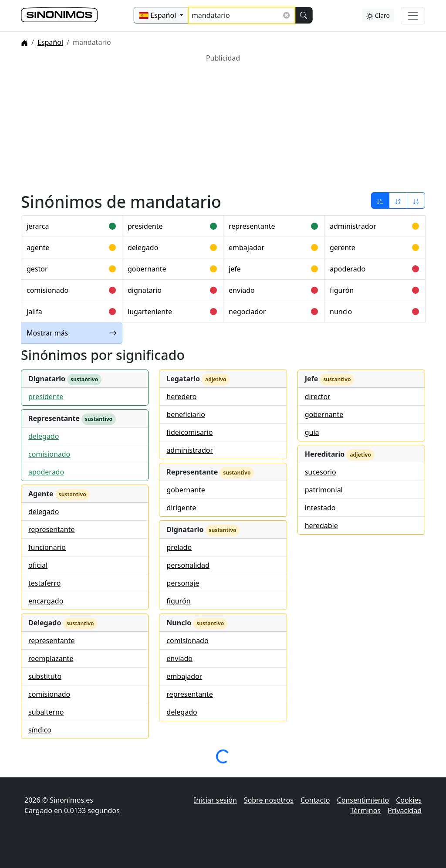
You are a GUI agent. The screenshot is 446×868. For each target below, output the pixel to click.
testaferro (44, 583)
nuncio (341, 312)
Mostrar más (72, 333)
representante (252, 226)
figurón (342, 290)
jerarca (38, 226)
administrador (353, 226)
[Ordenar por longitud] (416, 200)
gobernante (147, 269)
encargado (46, 601)
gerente (343, 248)
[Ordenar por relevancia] (380, 200)
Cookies (409, 800)
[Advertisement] (223, 124)
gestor (37, 269)
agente (38, 248)
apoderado (348, 269)
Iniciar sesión (215, 800)
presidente (145, 226)
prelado (179, 547)
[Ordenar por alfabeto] (398, 200)
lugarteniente (150, 312)
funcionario (47, 547)
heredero (181, 397)
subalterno (46, 712)
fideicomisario (189, 432)
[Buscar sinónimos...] (242, 15)
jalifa (34, 312)
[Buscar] (303, 15)
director (318, 397)
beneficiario (186, 414)
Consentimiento (363, 800)
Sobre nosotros (269, 800)
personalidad (188, 565)
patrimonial (324, 490)
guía (312, 432)
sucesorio (321, 472)
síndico (40, 730)
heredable (321, 526)
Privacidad (405, 810)
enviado (242, 290)
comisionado (47, 290)
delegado (143, 248)
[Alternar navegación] (413, 16)
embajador (247, 248)
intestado (320, 508)
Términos (365, 810)
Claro (378, 15)
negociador (247, 312)
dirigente (181, 508)
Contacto (315, 800)
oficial (38, 565)
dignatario (145, 290)
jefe (235, 269)
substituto (45, 676)
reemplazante (51, 658)
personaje (183, 583)
